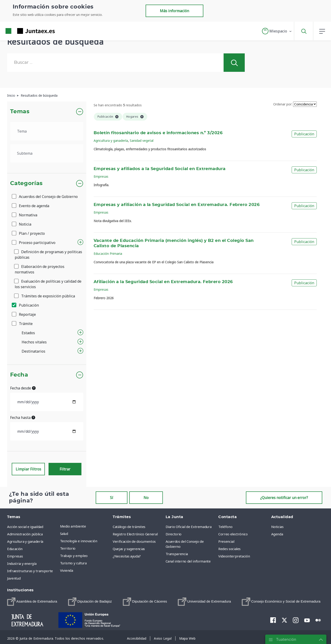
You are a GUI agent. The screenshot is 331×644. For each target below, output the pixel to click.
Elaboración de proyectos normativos (40, 269)
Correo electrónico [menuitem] (233, 534)
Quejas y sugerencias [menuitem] (129, 549)
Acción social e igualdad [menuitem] (25, 527)
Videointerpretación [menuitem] (234, 556)
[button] (277, 31)
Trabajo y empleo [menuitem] (74, 556)
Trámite (23, 324)
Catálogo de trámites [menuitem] (129, 527)
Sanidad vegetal (142, 141)
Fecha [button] (19, 375)
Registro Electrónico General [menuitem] (135, 534)
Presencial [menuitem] (226, 541)
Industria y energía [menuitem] (22, 563)
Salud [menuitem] (64, 534)
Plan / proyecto (29, 233)
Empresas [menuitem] (15, 556)
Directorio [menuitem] (174, 534)
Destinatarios (33, 351)
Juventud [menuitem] (14, 578)
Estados (28, 333)
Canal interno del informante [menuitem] (188, 561)
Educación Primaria (108, 254)
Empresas (101, 176)
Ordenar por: (283, 104)
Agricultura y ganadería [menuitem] (25, 541)
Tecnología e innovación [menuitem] (79, 541)
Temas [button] (20, 112)
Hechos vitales (34, 342)
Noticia (22, 224)
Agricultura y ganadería (111, 141)
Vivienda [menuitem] (67, 570)
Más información (174, 11)
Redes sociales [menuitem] (229, 549)
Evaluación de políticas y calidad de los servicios (48, 284)
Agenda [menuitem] (277, 534)
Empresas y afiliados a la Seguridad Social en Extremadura (160, 169)
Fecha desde (23, 388)
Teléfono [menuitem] (225, 527)
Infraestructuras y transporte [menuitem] (30, 571)
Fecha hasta (23, 418)
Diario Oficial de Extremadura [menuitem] (189, 527)
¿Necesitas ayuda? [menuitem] (127, 556)
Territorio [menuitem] (68, 548)
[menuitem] (32, 602)
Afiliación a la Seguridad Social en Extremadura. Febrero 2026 (163, 282)
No (146, 498)
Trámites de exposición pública (45, 296)
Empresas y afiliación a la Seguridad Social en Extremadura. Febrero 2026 (177, 205)
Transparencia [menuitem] (177, 554)
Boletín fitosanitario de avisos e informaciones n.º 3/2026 (158, 133)
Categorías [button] (27, 183)
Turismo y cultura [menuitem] (73, 563)
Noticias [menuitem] (277, 527)
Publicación (26, 305)
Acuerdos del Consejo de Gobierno (45, 197)
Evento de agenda (31, 206)
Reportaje (24, 314)
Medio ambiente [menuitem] (73, 526)
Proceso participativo (34, 243)
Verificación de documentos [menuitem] (134, 541)
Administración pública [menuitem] (25, 534)
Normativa (25, 215)
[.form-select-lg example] (47, 131)
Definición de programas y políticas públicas (48, 255)
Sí (112, 498)
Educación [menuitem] (15, 549)
